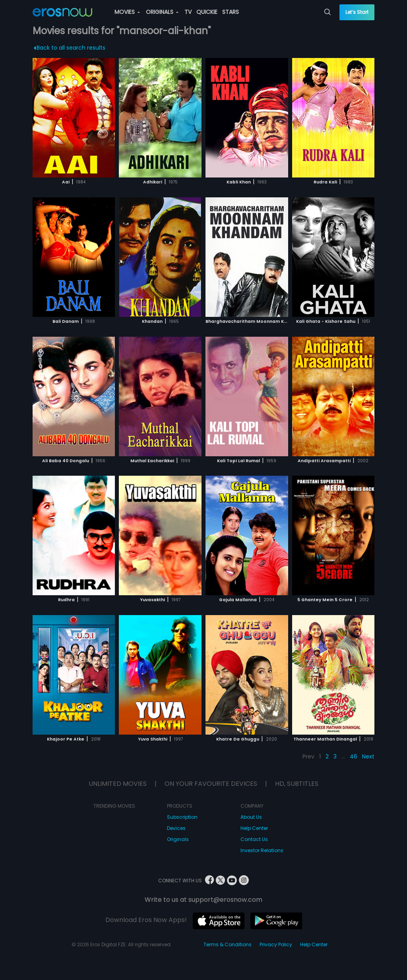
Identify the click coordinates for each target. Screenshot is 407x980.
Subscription (182, 817)
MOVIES (127, 12)
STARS (231, 12)
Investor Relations (262, 850)
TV (188, 12)
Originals (178, 839)
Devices (176, 828)
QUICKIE (207, 12)
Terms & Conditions (228, 944)
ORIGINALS (162, 12)
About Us (251, 817)
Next (368, 756)
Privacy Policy (276, 944)
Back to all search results (69, 48)
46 (354, 756)
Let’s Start (357, 12)
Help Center (254, 828)
